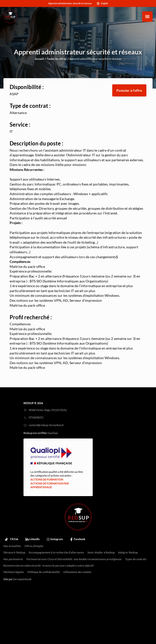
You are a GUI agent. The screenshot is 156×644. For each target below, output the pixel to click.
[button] (129, 90)
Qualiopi (53, 433)
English (102, 3)
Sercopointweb (22, 579)
